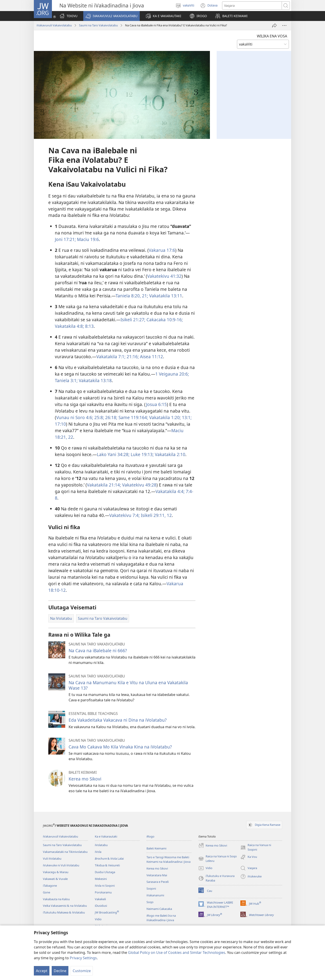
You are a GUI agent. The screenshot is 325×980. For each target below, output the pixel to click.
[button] (111, 16)
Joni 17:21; (65, 239)
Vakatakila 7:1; (111, 357)
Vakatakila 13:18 (95, 380)
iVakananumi (155, 895)
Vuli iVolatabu (52, 858)
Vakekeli (100, 899)
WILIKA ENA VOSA (272, 36)
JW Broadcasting (107, 912)
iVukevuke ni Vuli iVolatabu (61, 865)
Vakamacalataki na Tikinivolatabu (65, 852)
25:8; (99, 417)
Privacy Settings (83, 958)
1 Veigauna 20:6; (172, 374)
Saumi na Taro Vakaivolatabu (98, 25)
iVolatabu (101, 845)
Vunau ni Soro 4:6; (75, 417)
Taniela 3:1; (66, 380)
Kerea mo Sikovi (85, 779)
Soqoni (151, 888)
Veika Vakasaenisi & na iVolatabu (65, 906)
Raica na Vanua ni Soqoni (256, 847)
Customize (82, 971)
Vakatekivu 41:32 (164, 276)
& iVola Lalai (109, 858)
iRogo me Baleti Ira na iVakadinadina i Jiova (161, 918)
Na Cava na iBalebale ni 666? (98, 651)
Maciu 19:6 (87, 239)
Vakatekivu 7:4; (124, 515)
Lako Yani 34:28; (113, 454)
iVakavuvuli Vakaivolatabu (54, 25)
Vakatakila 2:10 (169, 454)
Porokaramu (103, 892)
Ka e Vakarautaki (106, 836)
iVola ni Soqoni (105, 886)
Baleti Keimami (156, 848)
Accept (42, 971)
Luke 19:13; (142, 454)
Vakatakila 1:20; (164, 417)
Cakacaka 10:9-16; (164, 320)
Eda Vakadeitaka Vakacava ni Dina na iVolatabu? (118, 720)
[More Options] (284, 25)
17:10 (60, 424)
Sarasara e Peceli (158, 882)
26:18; (111, 417)
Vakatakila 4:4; (170, 491)
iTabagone (50, 886)
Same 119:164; (133, 417)
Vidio (98, 919)
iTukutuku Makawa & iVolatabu (64, 912)
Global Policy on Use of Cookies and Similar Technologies (177, 952)
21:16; (132, 357)
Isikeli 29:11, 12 (156, 515)
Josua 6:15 (156, 404)
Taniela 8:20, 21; (132, 296)
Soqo (150, 902)
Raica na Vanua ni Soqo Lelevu (218, 859)
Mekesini (101, 879)
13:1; (186, 417)
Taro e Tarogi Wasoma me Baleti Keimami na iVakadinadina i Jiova (168, 859)
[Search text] (252, 6)
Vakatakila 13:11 (165, 296)
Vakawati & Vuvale (55, 879)
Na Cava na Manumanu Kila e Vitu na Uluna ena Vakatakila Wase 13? (128, 685)
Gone (46, 892)
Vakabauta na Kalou (56, 899)
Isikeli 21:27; (133, 320)
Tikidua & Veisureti (107, 865)
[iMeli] (274, 25)
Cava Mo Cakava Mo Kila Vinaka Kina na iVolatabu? (120, 747)
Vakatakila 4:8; (69, 326)
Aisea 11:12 (151, 357)
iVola (98, 852)
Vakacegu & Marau (56, 872)
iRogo (150, 836)
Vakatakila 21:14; (104, 485)
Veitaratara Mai (157, 875)
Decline (60, 971)
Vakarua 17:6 (162, 250)
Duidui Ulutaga (105, 872)
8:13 (89, 326)
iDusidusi (101, 906)
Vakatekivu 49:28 (139, 485)
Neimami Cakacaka (159, 909)
